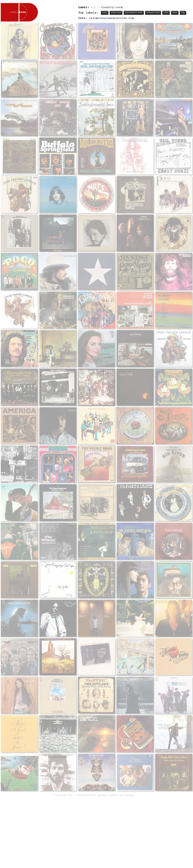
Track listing (125, 577)
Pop (183, 13)
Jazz (105, 13)
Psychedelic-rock (134, 13)
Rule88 (130, 831)
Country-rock (153, 13)
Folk (166, 13)
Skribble (102, 831)
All (93, 7)
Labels (156, 577)
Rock (175, 13)
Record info (106, 577)
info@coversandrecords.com (111, 18)
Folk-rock (116, 13)
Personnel (143, 577)
